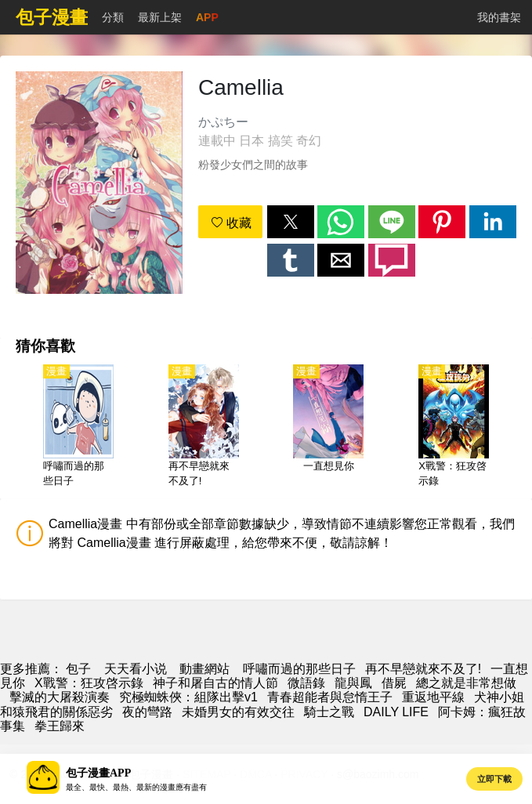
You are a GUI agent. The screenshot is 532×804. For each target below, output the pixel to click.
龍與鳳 (353, 683)
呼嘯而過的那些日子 (299, 669)
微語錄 (306, 683)
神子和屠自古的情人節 (215, 683)
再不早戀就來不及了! (423, 669)
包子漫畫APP (98, 773)
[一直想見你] (328, 427)
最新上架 (160, 17)
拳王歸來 (60, 726)
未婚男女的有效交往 (238, 712)
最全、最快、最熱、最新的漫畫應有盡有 (136, 787)
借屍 (394, 683)
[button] (291, 222)
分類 (113, 17)
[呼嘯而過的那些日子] (78, 427)
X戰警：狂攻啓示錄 (89, 683)
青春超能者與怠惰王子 (330, 697)
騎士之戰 (329, 712)
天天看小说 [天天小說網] (136, 669)
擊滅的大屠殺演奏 (60, 697)
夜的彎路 (147, 712)
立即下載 (494, 779)
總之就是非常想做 (466, 683)
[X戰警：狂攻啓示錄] (454, 427)
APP (207, 17)
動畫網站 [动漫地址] (204, 669)
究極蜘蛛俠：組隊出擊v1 (188, 697)
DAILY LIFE (396, 712)
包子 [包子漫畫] (78, 669)
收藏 (231, 223)
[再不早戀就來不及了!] (204, 427)
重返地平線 (433, 697)
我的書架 (499, 17)
